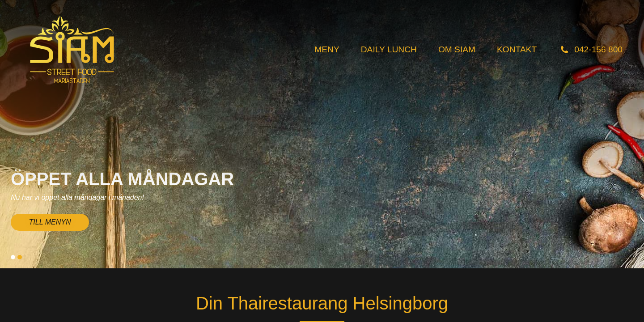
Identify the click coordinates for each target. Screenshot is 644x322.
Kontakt (517, 49)
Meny (327, 49)
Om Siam (457, 49)
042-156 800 (598, 49)
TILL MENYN (50, 222)
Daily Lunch (389, 49)
